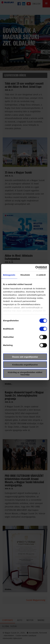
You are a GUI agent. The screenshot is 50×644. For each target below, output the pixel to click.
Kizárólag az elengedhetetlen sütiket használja (25, 373)
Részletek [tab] (25, 275)
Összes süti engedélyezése (25, 357)
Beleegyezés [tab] (9, 275)
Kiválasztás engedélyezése (25, 365)
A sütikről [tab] (41, 275)
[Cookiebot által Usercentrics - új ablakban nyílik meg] (36, 268)
